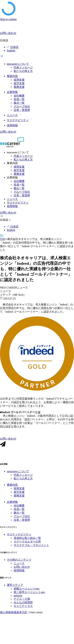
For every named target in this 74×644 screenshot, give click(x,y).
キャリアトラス (23, 609)
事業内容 (12, 488)
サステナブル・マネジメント (31, 548)
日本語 (13, 47)
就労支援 (19, 83)
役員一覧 (19, 99)
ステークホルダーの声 (27, 544)
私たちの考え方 (23, 71)
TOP (2, 239)
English (11, 51)
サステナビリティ (18, 203)
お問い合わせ (22, 570)
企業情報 (12, 505)
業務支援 (19, 87)
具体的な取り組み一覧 (27, 541)
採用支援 (19, 80)
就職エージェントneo (27, 591)
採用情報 (12, 206)
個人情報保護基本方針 (14, 615)
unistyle (18, 598)
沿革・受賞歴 (22, 110)
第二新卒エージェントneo (29, 595)
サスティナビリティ (19, 537)
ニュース (12, 199)
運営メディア (15, 588)
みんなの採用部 (23, 605)
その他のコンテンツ (19, 562)
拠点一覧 (19, 103)
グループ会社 (22, 106)
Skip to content (8, 19)
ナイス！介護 (22, 601)
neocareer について (18, 474)
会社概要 (19, 96)
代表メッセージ (23, 67)
